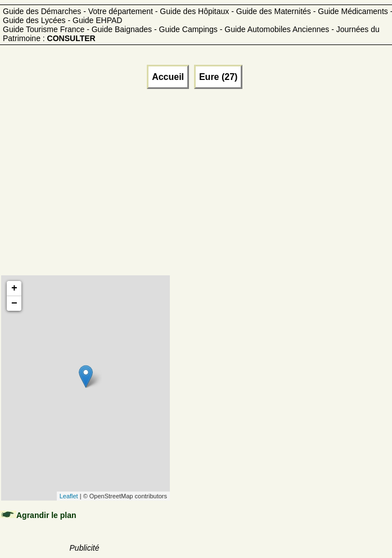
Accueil (168, 77)
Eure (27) (218, 77)
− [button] (14, 303)
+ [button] (14, 288)
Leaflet (69, 496)
